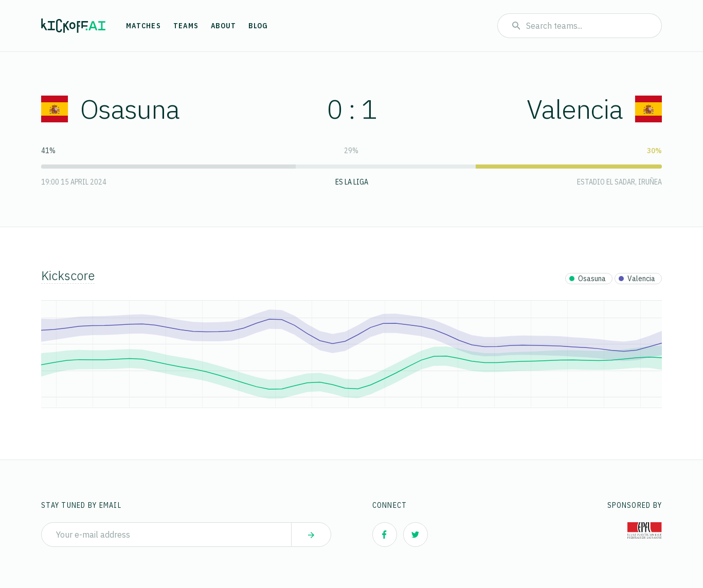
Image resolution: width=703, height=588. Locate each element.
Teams (186, 26)
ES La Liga (352, 182)
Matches (143, 26)
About (223, 26)
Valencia (594, 109)
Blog (258, 26)
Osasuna (110, 109)
